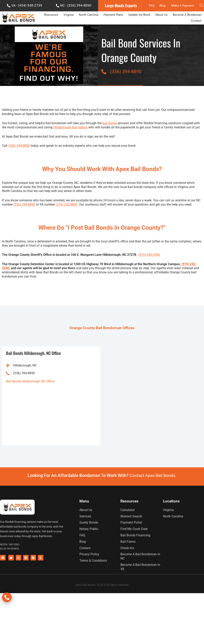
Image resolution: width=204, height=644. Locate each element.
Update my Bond (139, 28)
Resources (51, 28)
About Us (161, 28)
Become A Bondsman (187, 28)
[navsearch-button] (201, 12)
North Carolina (89, 28)
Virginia (69, 28)
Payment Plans (113, 28)
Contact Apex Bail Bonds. (153, 488)
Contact (196, 33)
